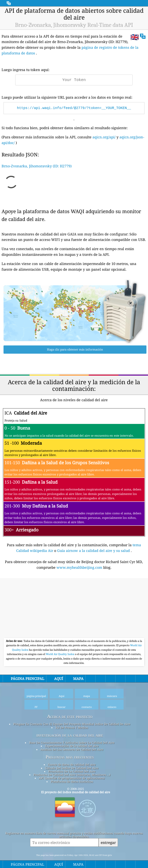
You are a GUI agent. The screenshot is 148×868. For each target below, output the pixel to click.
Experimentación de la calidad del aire (72, 746)
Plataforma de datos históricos (72, 781)
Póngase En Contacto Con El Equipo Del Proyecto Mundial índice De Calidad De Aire (72, 724)
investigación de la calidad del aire (70, 735)
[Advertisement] (74, 608)
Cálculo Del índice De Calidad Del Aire (72, 768)
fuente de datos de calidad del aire (72, 764)
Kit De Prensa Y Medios (72, 727)
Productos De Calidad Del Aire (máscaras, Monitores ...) (72, 775)
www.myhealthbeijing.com (80, 567)
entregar (108, 842)
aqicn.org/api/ (104, 137)
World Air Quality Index (60, 654)
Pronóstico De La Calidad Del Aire (72, 771)
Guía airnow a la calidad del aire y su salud (94, 551)
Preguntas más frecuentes (70, 757)
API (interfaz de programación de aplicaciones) (72, 778)
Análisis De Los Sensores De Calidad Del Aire (72, 749)
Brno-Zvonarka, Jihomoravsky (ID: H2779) (37, 166)
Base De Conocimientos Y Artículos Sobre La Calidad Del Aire (72, 743)
